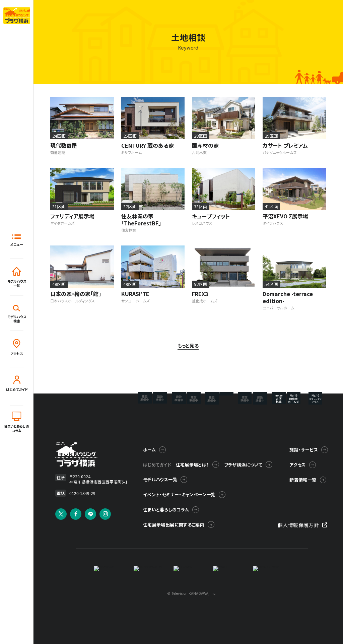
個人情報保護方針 (303, 524)
